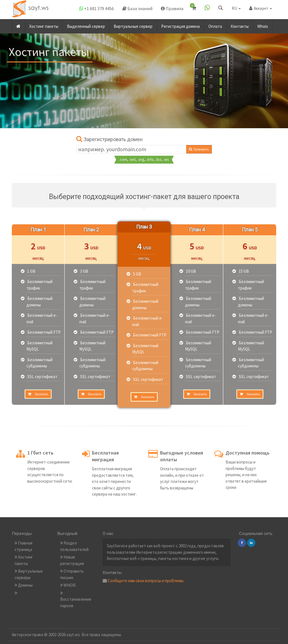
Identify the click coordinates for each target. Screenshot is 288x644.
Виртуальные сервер (133, 25)
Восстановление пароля (76, 599)
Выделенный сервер (86, 25)
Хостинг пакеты (44, 25)
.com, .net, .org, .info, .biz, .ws (144, 159)
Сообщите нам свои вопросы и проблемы (146, 581)
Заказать (38, 394)
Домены (24, 585)
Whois (263, 25)
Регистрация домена (180, 25)
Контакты (240, 25)
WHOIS (68, 585)
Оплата (215, 25)
